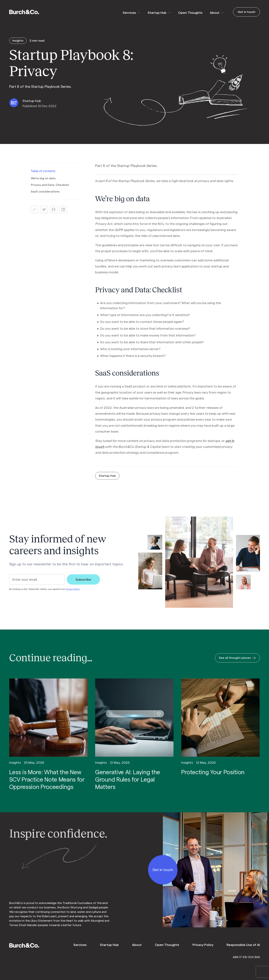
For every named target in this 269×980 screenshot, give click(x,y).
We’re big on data (43, 184)
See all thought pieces (237, 663)
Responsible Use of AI (243, 945)
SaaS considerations (45, 197)
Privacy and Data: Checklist (50, 190)
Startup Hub (154, 13)
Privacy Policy (73, 594)
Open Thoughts (187, 13)
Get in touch (247, 12)
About (211, 13)
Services (126, 13)
